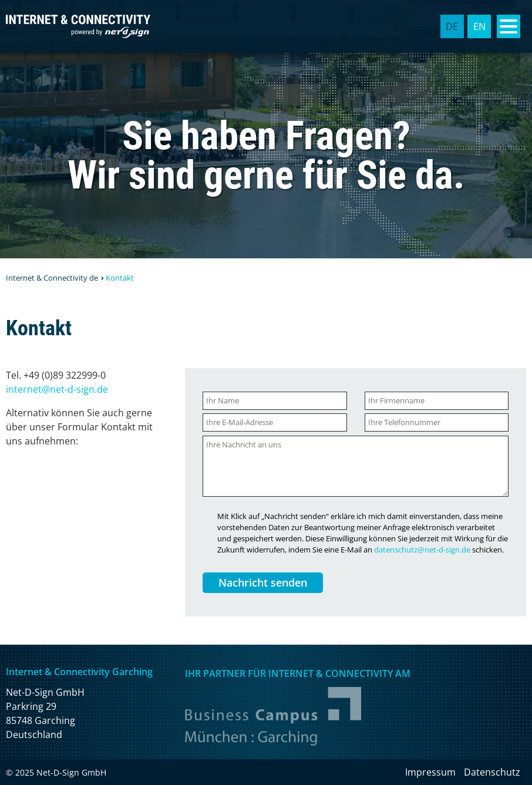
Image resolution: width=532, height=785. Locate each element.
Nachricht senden (263, 582)
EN (479, 26)
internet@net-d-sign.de (57, 389)
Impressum (430, 772)
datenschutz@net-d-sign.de (422, 550)
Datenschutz (492, 772)
